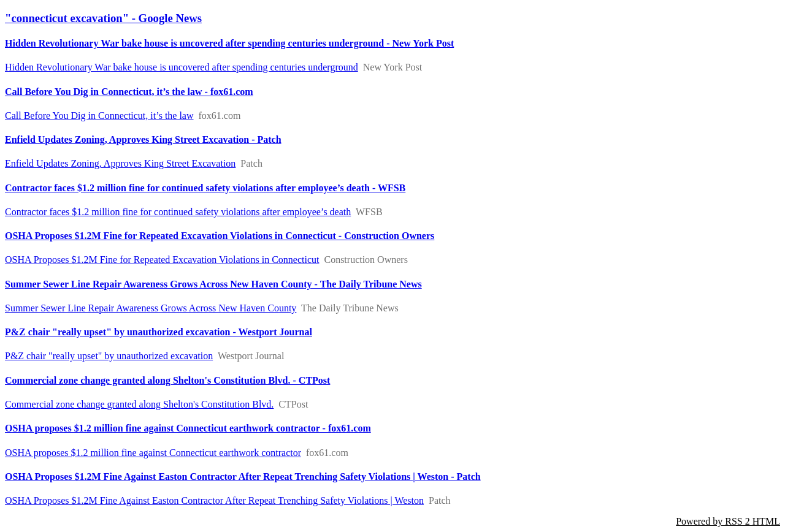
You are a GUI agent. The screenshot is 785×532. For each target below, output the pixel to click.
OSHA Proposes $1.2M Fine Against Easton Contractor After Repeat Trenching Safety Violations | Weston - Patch (243, 477)
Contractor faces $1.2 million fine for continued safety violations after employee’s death (178, 212)
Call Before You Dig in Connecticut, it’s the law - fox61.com (129, 92)
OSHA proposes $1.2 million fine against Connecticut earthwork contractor (153, 453)
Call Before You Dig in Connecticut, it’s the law (99, 116)
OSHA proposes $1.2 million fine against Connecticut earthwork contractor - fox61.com (188, 428)
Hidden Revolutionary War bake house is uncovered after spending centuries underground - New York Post (229, 43)
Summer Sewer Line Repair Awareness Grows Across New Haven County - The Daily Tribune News (213, 284)
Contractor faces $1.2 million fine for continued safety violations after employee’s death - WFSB (205, 188)
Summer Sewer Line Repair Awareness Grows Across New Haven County (151, 308)
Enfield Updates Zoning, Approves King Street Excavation (120, 163)
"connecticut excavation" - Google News (103, 18)
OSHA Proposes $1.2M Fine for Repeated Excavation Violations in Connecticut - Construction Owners (220, 236)
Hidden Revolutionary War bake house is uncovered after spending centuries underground (182, 67)
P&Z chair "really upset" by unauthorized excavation (109, 356)
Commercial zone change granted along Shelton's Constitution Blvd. (139, 404)
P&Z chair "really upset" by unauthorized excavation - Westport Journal (159, 332)
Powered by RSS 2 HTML (728, 521)
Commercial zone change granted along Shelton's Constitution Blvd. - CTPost (167, 380)
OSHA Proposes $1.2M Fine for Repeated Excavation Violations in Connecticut (162, 260)
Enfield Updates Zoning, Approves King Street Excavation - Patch (143, 139)
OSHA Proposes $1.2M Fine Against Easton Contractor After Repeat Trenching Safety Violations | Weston (214, 500)
